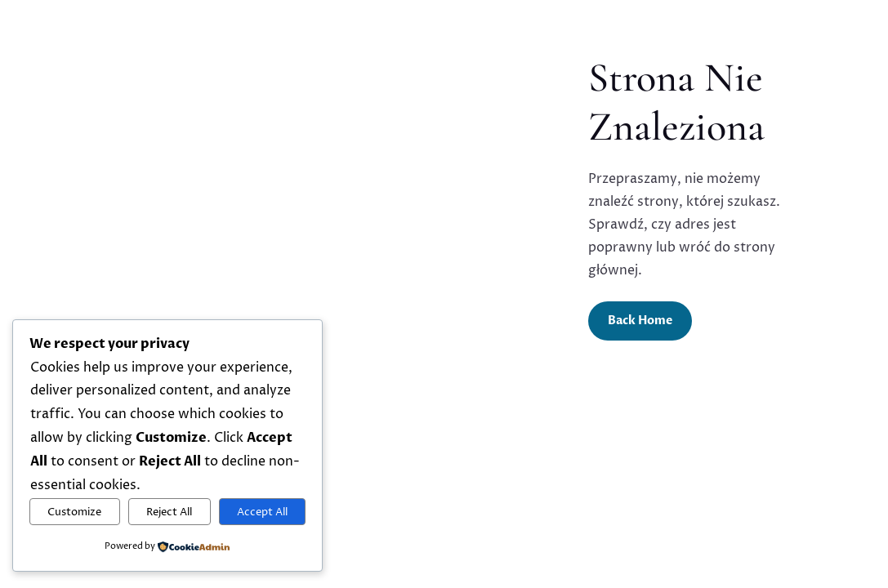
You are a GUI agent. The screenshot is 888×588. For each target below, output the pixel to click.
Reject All (169, 512)
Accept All (262, 512)
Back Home (640, 321)
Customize (74, 512)
